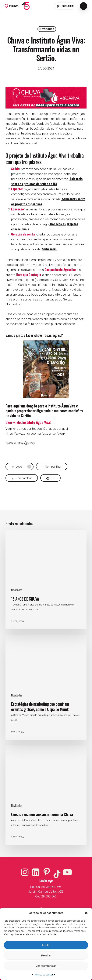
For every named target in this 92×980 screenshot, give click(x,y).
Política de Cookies (44, 975)
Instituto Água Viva (24, 443)
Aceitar (46, 945)
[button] (86, 913)
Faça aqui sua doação (21, 406)
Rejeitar (46, 955)
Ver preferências (46, 966)
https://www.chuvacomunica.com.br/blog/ (35, 433)
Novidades (47, 29)
